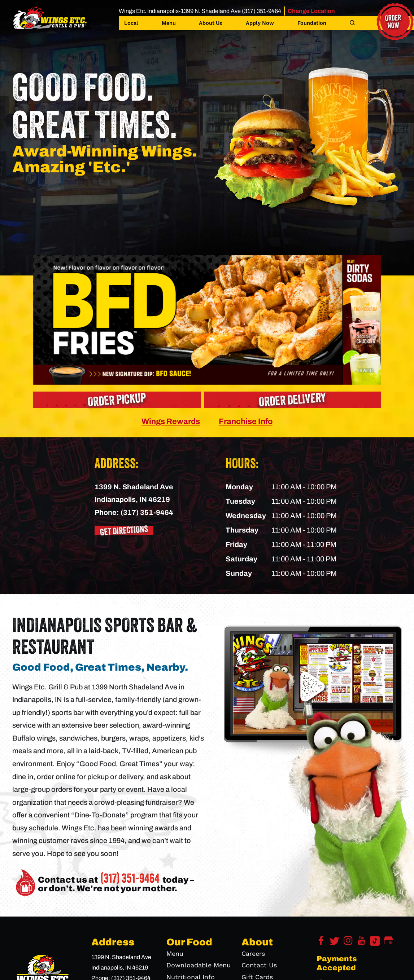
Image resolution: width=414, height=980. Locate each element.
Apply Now (260, 23)
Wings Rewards (171, 421)
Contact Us (259, 965)
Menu (169, 23)
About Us (211, 23)
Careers (253, 954)
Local (131, 23)
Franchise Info (246, 421)
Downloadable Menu (199, 965)
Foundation (312, 23)
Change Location (311, 11)
